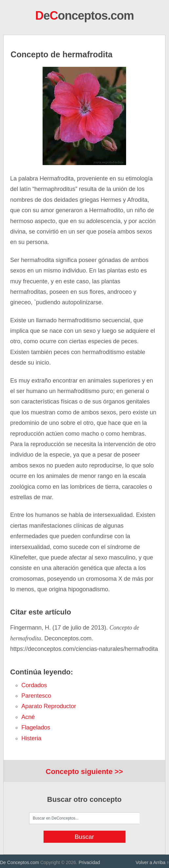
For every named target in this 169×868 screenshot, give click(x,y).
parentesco (36, 696)
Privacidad (89, 862)
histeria (31, 738)
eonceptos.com (84, 16)
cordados (34, 685)
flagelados (36, 727)
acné (28, 717)
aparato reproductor (49, 706)
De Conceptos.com (19, 862)
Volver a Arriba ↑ (152, 862)
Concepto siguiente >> (84, 772)
